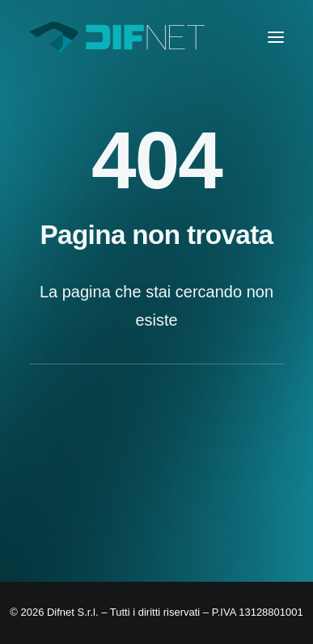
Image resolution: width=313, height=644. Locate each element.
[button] (276, 37)
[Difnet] (117, 37)
